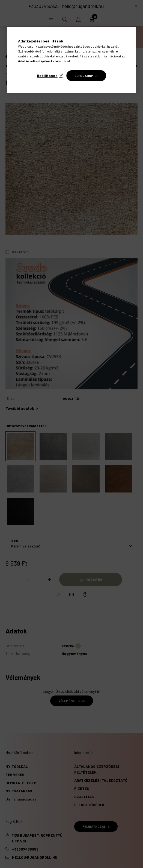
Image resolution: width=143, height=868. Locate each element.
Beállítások (47, 76)
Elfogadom (84, 76)
